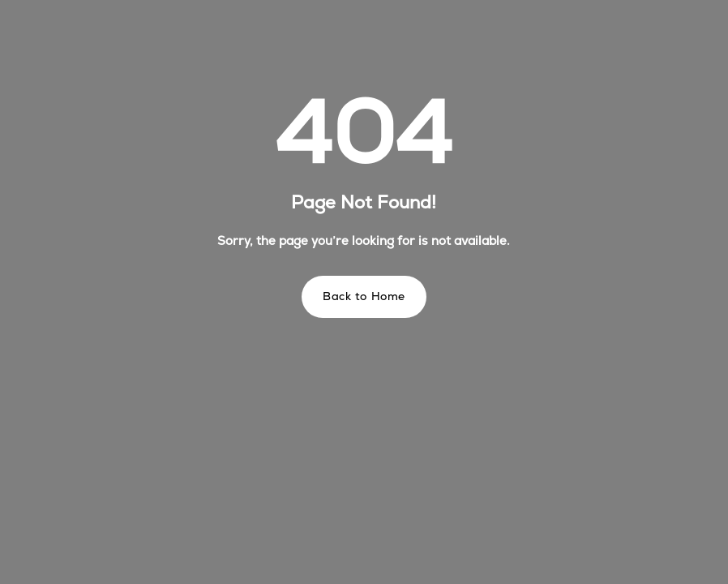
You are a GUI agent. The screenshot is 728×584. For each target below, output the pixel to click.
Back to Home (364, 296)
